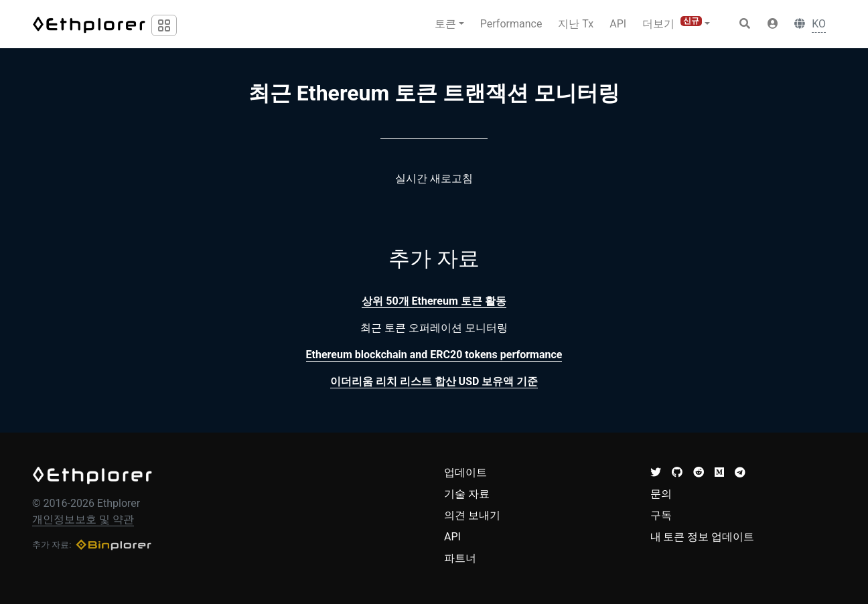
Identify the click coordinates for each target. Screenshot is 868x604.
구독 (661, 515)
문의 (661, 494)
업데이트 (465, 472)
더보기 (672, 23)
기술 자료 (467, 494)
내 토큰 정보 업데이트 (703, 537)
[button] (773, 24)
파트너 (460, 558)
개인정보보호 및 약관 (83, 519)
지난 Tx (576, 24)
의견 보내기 (472, 515)
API (618, 24)
